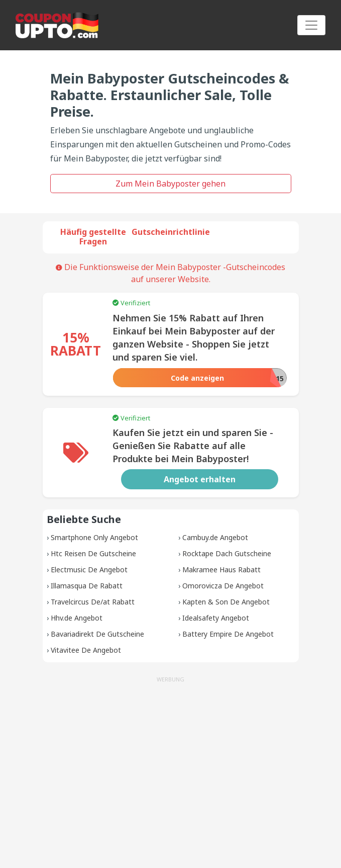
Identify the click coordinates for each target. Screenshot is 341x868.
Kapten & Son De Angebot (226, 602)
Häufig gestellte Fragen (93, 237)
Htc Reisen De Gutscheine (93, 553)
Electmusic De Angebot (89, 570)
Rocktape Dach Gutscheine (227, 553)
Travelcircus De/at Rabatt (93, 602)
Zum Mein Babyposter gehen (170, 184)
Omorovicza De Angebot (223, 586)
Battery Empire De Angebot (228, 634)
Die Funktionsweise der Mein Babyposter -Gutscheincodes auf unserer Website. (170, 273)
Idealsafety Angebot (216, 618)
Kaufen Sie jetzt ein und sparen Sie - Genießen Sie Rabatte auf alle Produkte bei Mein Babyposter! (193, 446)
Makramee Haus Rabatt (221, 570)
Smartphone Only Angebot (94, 537)
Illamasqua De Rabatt (87, 586)
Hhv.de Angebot (77, 618)
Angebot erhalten (200, 479)
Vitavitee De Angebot (86, 650)
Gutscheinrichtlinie (171, 232)
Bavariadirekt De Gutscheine (97, 634)
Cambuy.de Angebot (215, 537)
